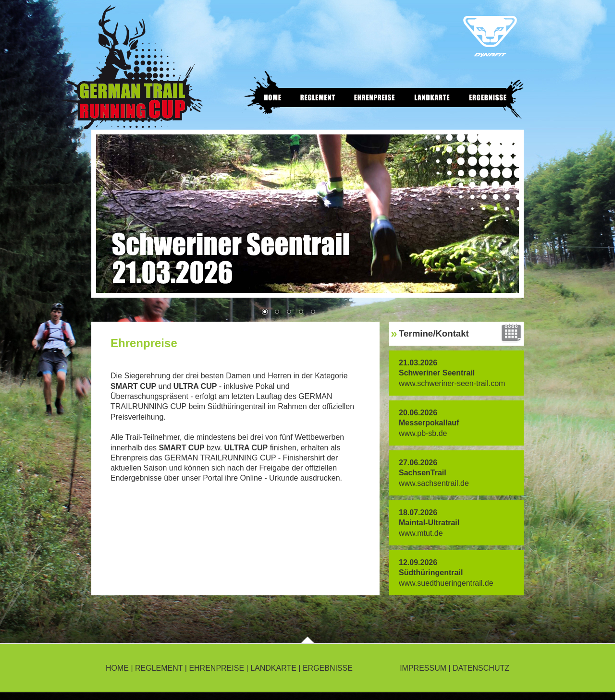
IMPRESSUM (423, 668)
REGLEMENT (159, 668)
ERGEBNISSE (328, 668)
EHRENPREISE (216, 668)
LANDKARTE (273, 668)
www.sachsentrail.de (434, 483)
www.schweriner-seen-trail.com (452, 383)
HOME (117, 668)
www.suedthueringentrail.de (446, 583)
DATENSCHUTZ (481, 668)
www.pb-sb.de (423, 433)
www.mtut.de (421, 533)
